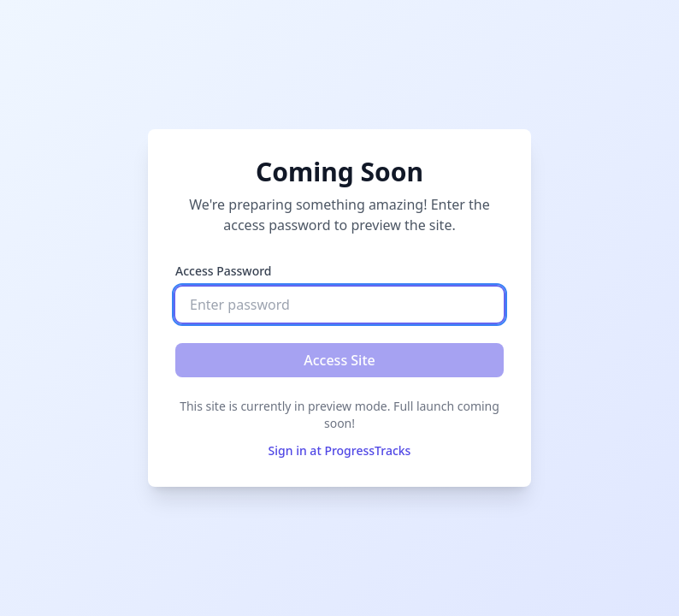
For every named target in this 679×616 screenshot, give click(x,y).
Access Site (339, 360)
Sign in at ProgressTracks (340, 450)
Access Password (224, 271)
